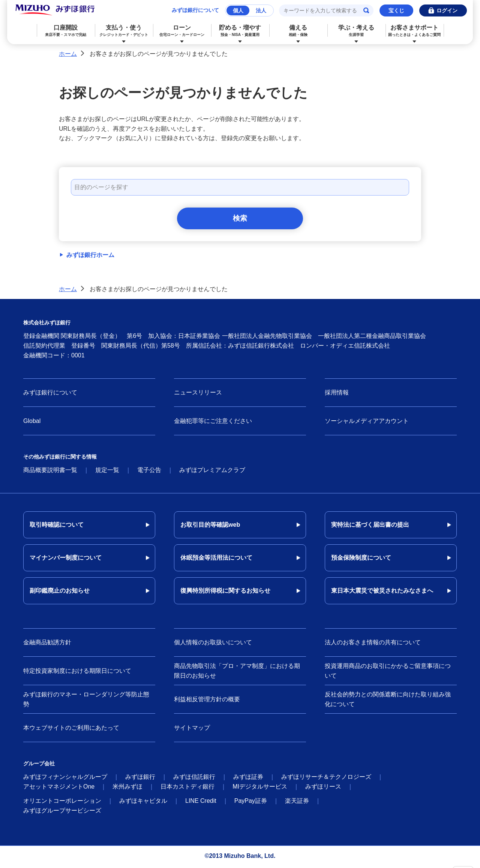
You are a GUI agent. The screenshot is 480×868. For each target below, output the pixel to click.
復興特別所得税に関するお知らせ (225, 593)
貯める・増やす (240, 31)
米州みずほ (127, 789)
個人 (238, 10)
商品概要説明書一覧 (50, 472)
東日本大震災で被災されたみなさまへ (382, 593)
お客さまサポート (415, 31)
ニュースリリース (198, 395)
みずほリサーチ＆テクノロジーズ (326, 779)
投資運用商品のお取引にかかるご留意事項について (388, 673)
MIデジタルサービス (260, 789)
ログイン (447, 10)
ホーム (68, 54)
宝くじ (396, 10)
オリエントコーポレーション (62, 803)
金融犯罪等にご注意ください (213, 423)
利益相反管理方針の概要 (207, 701)
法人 (261, 10)
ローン (182, 31)
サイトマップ (192, 730)
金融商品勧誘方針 (47, 645)
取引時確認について (57, 527)
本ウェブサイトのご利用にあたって (71, 730)
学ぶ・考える (356, 31)
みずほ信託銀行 (194, 779)
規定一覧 (107, 472)
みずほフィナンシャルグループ (65, 779)
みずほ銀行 (140, 779)
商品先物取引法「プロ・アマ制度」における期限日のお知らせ (237, 673)
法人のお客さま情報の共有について (373, 645)
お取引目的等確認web (210, 527)
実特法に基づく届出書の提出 (370, 527)
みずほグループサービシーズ (62, 813)
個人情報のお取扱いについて (213, 645)
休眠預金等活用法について (216, 560)
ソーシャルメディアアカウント (367, 423)
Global (32, 423)
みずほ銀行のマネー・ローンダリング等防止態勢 (86, 701)
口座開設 (66, 31)
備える (298, 31)
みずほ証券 (248, 779)
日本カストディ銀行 (187, 789)
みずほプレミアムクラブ (212, 472)
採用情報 (337, 395)
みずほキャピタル (143, 803)
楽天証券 (297, 803)
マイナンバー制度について (66, 560)
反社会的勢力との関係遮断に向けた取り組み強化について (388, 701)
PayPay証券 (251, 803)
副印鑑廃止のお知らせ (60, 593)
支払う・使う (124, 31)
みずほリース (323, 789)
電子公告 (149, 472)
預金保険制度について (361, 560)
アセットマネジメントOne (59, 789)
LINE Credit (201, 803)
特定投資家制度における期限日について (77, 673)
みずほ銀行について (195, 10)
